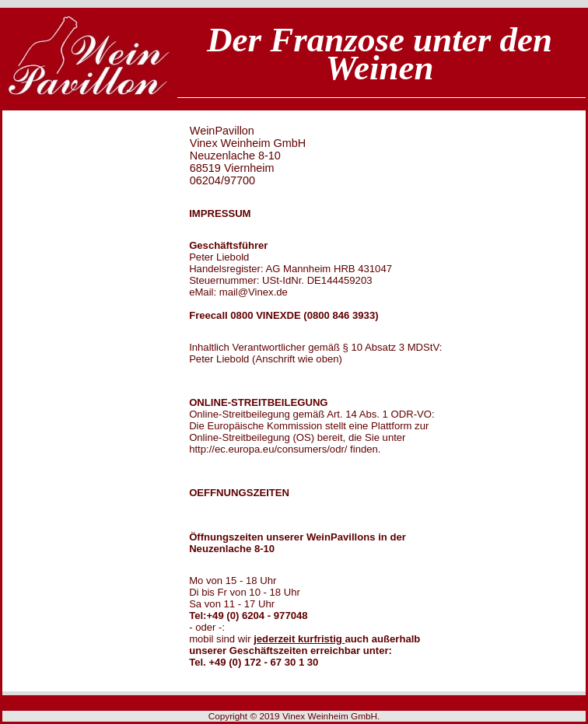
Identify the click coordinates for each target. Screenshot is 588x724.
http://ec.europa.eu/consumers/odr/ (268, 449)
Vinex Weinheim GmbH (330, 716)
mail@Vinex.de (254, 292)
